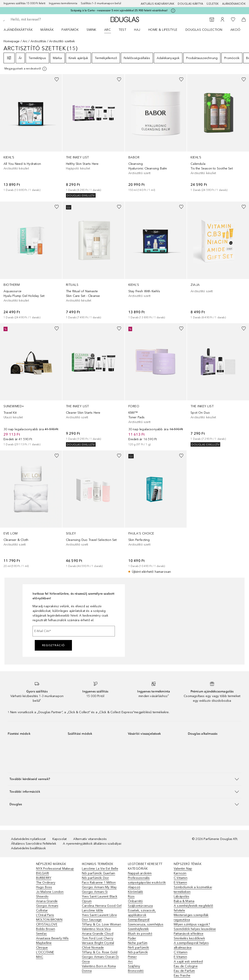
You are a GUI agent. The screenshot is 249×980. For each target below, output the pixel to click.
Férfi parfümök (139, 948)
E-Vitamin (180, 883)
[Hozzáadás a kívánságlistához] (57, 79)
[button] (124, 779)
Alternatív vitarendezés (90, 839)
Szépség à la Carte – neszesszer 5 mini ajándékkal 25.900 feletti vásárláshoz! (119, 10)
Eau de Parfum (184, 971)
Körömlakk (136, 892)
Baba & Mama (184, 901)
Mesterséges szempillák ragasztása (191, 917)
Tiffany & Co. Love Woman (101, 924)
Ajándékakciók (234, 4)
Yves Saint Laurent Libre (99, 915)
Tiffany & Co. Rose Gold (100, 952)
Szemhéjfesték (138, 929)
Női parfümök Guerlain (98, 873)
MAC (40, 957)
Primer (132, 957)
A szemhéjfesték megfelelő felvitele (193, 908)
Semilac (41, 934)
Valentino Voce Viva (96, 929)
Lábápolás (181, 896)
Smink (91, 30)
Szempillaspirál (139, 920)
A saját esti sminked (188, 962)
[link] (31, 133)
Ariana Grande (47, 901)
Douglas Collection (204, 30)
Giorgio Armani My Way (99, 887)
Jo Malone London (50, 892)
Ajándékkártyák (18, 30)
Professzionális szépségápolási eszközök (147, 880)
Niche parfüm (138, 943)
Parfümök (70, 30)
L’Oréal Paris (45, 915)
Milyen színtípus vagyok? (192, 924)
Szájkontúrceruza (140, 906)
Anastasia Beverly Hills (52, 938)
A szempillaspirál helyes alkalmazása (191, 945)
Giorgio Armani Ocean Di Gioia (100, 959)
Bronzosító (136, 971)
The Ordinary (46, 883)
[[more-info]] (26, 69)
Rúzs (131, 896)
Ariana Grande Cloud (98, 934)
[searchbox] (42, 19)
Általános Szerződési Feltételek (34, 844)
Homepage (12, 41)
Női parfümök (138, 952)
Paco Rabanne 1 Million (99, 883)
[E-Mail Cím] (74, 631)
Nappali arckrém (140, 873)
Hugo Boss (44, 887)
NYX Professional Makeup (55, 869)
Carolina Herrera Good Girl (102, 906)
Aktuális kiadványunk (157, 4)
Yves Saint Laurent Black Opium (100, 899)
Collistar (42, 910)
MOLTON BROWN (49, 920)
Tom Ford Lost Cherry (98, 938)
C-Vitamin (181, 878)
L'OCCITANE (45, 952)
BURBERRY (44, 878)
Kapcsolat (60, 839)
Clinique (42, 948)
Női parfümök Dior (95, 878)
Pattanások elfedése (189, 934)
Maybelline (44, 943)
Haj (137, 30)
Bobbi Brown (46, 929)
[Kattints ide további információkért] (173, 11)
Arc (108, 30)
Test (122, 30)
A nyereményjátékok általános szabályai (92, 844)
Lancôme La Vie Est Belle (100, 869)
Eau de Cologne (186, 966)
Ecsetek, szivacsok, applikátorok (142, 913)
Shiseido (42, 896)
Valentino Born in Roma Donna (99, 968)
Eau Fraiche (182, 975)
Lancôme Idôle (93, 910)
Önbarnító (135, 901)
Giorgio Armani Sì (95, 892)
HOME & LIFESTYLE (163, 30)
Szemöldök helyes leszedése (195, 929)
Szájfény (134, 966)
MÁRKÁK (47, 30)
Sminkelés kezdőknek (189, 938)
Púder (132, 938)
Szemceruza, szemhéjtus (146, 924)
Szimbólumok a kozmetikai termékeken (193, 890)
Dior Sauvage (92, 920)
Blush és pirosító (140, 934)
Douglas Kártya (190, 4)
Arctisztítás (38, 41)
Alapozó (134, 887)
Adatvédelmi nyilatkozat (28, 839)
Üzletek (213, 4)
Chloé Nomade (93, 948)
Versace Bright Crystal (98, 943)
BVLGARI (42, 873)
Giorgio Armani (47, 906)
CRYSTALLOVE (47, 924)
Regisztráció (53, 645)
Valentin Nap (183, 869)
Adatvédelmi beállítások (29, 848)
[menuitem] (21, 30)
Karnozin (180, 873)
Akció (235, 30)
